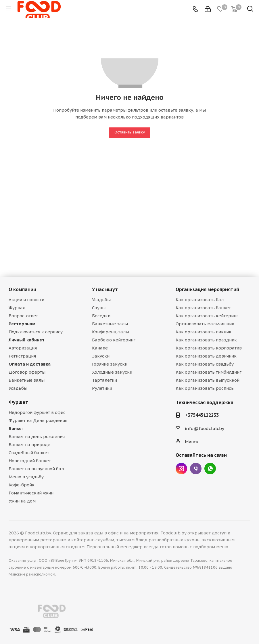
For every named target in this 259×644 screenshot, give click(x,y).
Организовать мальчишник (205, 324)
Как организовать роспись (205, 388)
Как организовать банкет (203, 308)
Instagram (181, 469)
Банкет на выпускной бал (36, 469)
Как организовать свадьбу (205, 364)
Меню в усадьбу (26, 477)
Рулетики (102, 388)
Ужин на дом (22, 501)
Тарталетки (104, 380)
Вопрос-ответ (23, 316)
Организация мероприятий (207, 289)
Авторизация (23, 348)
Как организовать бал (200, 300)
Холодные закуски (112, 372)
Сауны (99, 308)
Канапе (100, 348)
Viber (196, 469)
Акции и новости (26, 300)
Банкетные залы (27, 380)
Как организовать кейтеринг (207, 316)
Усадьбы (18, 388)
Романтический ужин (31, 493)
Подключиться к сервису (36, 332)
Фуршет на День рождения (38, 420)
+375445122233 (202, 415)
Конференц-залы (111, 332)
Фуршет (18, 402)
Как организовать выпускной (208, 380)
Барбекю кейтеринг (114, 340)
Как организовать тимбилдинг (209, 372)
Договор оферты (27, 372)
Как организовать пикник (204, 332)
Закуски (101, 356)
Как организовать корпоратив (209, 348)
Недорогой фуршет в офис (37, 412)
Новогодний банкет (30, 461)
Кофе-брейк (22, 485)
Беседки (101, 316)
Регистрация (22, 356)
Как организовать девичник (206, 356)
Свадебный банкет (29, 453)
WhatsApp (210, 469)
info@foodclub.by (205, 428)
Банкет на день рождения (37, 436)
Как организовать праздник (206, 340)
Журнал (17, 308)
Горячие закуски (110, 364)
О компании (22, 289)
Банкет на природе (29, 445)
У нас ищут (105, 289)
